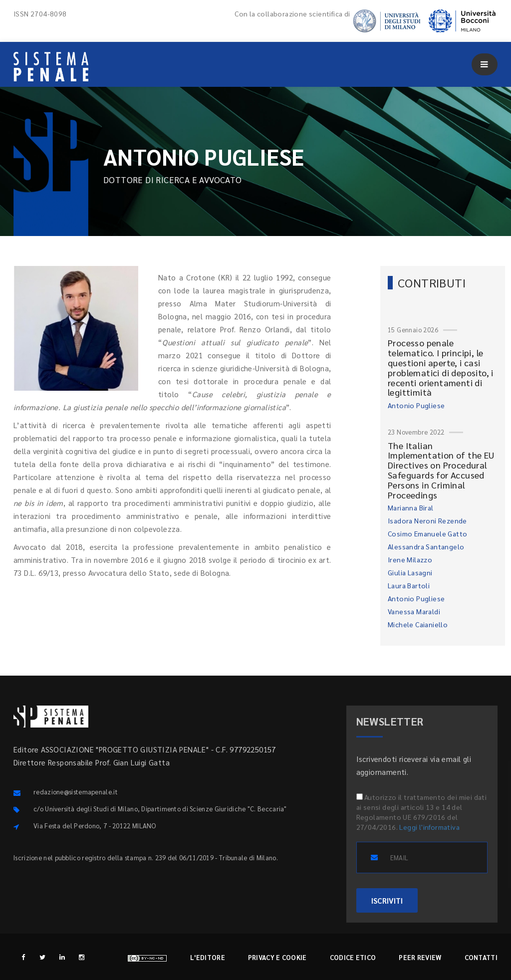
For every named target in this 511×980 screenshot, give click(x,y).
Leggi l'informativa (429, 827)
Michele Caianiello (418, 624)
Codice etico (353, 957)
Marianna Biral (411, 507)
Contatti (481, 957)
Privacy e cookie (277, 957)
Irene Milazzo (410, 559)
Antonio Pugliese (416, 405)
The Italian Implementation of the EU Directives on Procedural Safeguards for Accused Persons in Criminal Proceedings (441, 470)
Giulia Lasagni (410, 572)
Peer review (420, 957)
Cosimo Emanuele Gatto (427, 533)
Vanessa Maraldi (414, 611)
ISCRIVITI (387, 900)
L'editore (208, 957)
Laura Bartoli (409, 585)
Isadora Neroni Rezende (427, 520)
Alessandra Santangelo (426, 546)
